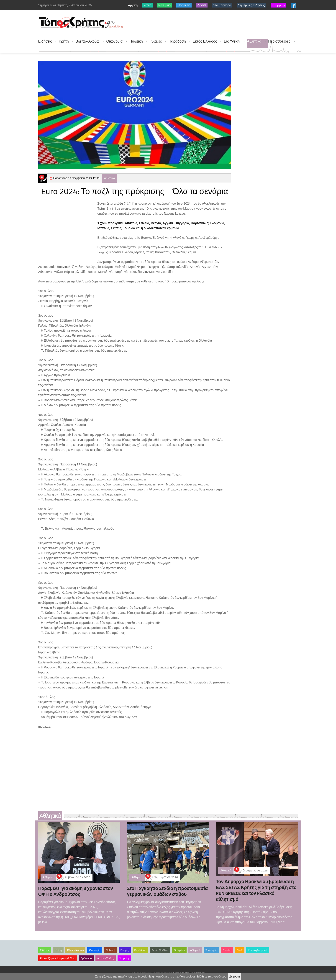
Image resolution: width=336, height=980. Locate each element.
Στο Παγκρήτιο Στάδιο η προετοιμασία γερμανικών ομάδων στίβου (168, 891)
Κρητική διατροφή (258, 950)
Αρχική (133, 5)
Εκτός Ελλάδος (205, 41)
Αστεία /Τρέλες (106, 958)
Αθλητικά (254, 41)
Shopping (124, 958)
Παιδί (240, 950)
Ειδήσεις (45, 41)
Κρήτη (64, 41)
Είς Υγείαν (232, 41)
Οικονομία (114, 41)
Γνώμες (156, 41)
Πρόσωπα (86, 958)
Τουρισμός (211, 950)
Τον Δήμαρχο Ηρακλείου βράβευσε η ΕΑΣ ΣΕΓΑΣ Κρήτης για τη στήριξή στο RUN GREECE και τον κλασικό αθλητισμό (256, 890)
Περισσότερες (279, 41)
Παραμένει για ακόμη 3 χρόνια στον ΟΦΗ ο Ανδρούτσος (76, 891)
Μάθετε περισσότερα (212, 976)
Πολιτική (136, 41)
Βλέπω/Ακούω (88, 41)
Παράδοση (177, 41)
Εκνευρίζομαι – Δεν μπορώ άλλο (58, 958)
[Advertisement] (218, 23)
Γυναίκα (227, 950)
